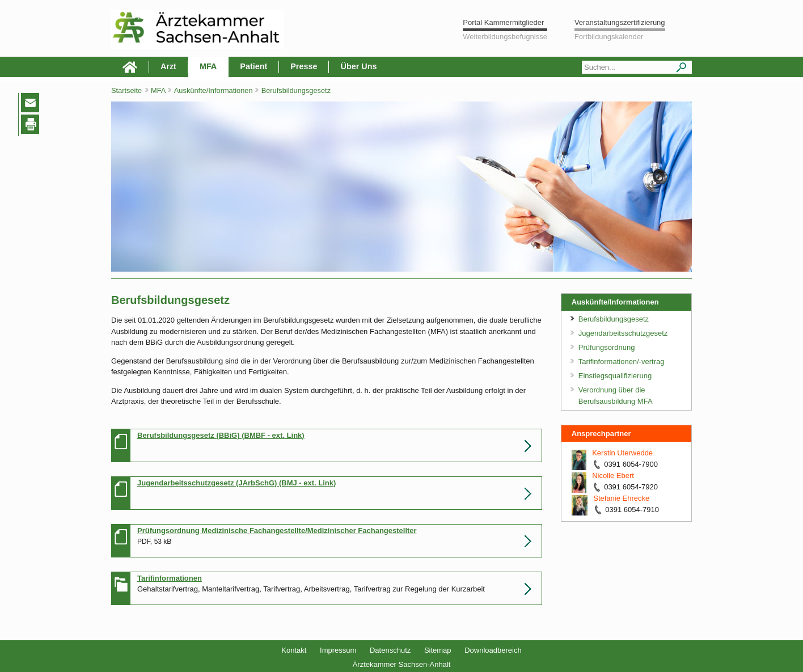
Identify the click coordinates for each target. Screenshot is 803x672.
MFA (208, 66)
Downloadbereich (493, 650)
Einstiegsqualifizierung (615, 376)
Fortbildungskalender (609, 37)
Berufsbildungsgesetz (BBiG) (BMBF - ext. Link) (221, 435)
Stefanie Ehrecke (621, 498)
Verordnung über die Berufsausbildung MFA (616, 396)
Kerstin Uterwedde (622, 453)
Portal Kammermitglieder (503, 22)
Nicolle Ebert (613, 476)
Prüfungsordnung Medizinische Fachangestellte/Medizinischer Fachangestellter (277, 531)
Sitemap (438, 650)
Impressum (338, 650)
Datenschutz (390, 650)
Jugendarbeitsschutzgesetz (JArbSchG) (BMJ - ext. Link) (236, 483)
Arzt (168, 66)
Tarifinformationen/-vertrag (622, 362)
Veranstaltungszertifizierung (620, 22)
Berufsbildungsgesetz (296, 90)
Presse (304, 66)
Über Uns (358, 66)
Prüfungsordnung (607, 347)
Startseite (126, 90)
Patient (253, 66)
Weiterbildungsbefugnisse (505, 37)
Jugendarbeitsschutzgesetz (623, 333)
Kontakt (294, 650)
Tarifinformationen (170, 578)
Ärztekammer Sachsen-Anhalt (402, 664)
